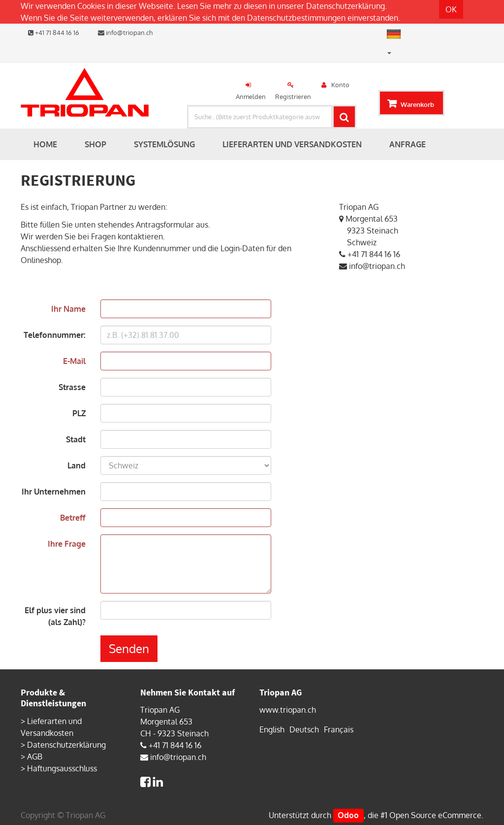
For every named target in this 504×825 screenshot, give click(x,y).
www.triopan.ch (288, 710)
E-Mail (74, 361)
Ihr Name (68, 309)
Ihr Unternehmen (54, 492)
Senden (129, 648)
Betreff (73, 518)
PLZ (79, 413)
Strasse (72, 387)
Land (77, 465)
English (272, 729)
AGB (35, 757)
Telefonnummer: (55, 335)
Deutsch (304, 729)
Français (339, 729)
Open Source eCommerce (435, 815)
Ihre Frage (67, 544)
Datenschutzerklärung (346, 6)
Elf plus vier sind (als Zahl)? (55, 616)
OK (451, 9)
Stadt (76, 439)
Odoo (348, 815)
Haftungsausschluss (62, 768)
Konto (340, 85)
